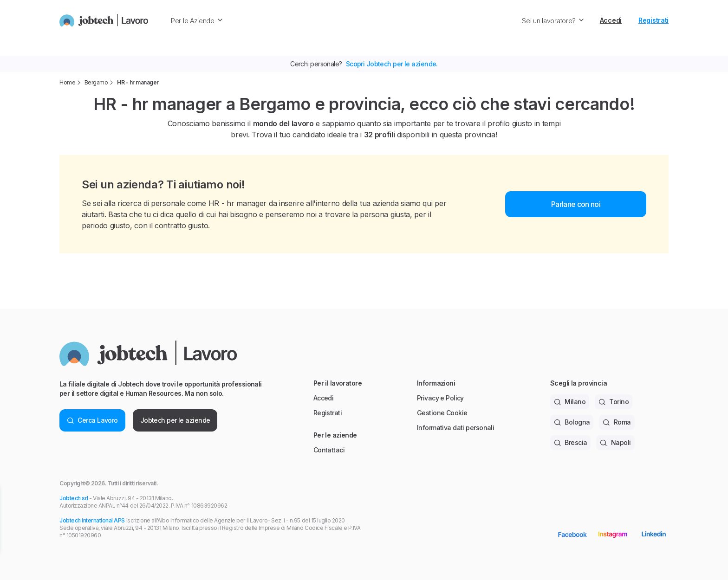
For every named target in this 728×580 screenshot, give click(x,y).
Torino (614, 402)
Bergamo (96, 82)
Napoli (615, 442)
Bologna (572, 422)
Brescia (571, 442)
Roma (617, 422)
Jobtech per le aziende (175, 420)
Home (67, 82)
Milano (570, 402)
